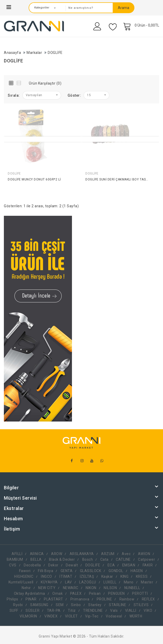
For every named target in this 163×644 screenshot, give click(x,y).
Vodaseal (114, 616)
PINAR (31, 599)
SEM (60, 605)
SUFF (14, 610)
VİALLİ (131, 610)
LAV (68, 582)
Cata (104, 559)
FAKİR (148, 565)
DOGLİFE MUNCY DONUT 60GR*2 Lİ (34, 179)
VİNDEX (51, 616)
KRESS (142, 576)
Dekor (53, 565)
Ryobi (18, 605)
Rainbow (127, 599)
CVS (13, 565)
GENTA (67, 571)
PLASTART (53, 599)
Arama (124, 8)
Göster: (74, 95)
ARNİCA (37, 554)
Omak (58, 593)
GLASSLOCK (91, 571)
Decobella (32, 565)
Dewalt (72, 565)
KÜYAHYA (49, 582)
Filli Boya (46, 571)
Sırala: (14, 95)
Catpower (146, 559)
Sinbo (76, 605)
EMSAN (129, 565)
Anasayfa (12, 53)
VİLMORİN (28, 616)
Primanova (80, 599)
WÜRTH (136, 616)
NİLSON (110, 588)
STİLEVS (141, 605)
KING (124, 576)
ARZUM (108, 554)
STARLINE (117, 605)
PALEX (76, 593)
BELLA (36, 559)
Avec (126, 554)
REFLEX (148, 599)
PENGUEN (116, 593)
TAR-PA (54, 610)
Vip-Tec (92, 616)
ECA (111, 565)
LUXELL (110, 582)
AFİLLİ (17, 554)
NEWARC (71, 588)
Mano (129, 582)
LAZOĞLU (88, 582)
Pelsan (95, 593)
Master (147, 582)
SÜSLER (32, 610)
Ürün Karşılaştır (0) (45, 83)
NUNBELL (132, 588)
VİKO (148, 610)
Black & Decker (62, 559)
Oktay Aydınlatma (30, 593)
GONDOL (116, 571)
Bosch (88, 559)
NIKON (91, 588)
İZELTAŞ (87, 576)
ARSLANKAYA (82, 554)
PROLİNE (104, 599)
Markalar (34, 53)
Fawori (25, 571)
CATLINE (123, 559)
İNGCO (46, 576)
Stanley (95, 605)
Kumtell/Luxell (21, 582)
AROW (57, 554)
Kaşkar (107, 576)
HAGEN (137, 571)
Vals (114, 610)
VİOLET (71, 616)
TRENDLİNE (93, 610)
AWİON (144, 554)
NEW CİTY (47, 588)
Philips (13, 599)
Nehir (26, 588)
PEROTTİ (140, 593)
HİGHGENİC (24, 576)
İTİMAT (66, 576)
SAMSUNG (39, 605)
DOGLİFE (55, 53)
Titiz (72, 610)
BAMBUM (15, 559)
